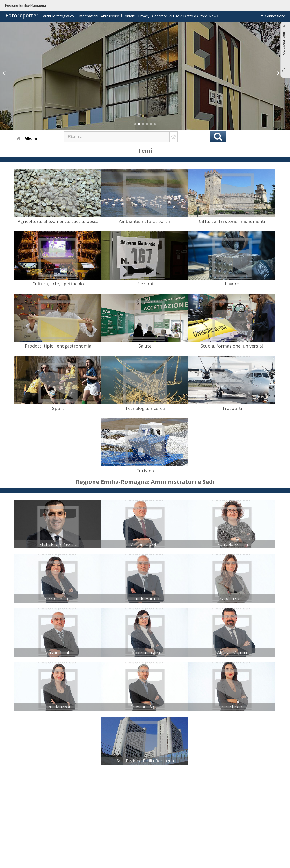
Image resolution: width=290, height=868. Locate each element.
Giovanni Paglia (145, 707)
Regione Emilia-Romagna (25, 5)
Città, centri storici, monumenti (232, 221)
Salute (145, 346)
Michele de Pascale (58, 544)
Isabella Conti (232, 598)
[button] (135, 124)
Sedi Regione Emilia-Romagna (145, 761)
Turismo (145, 471)
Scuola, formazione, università (232, 346)
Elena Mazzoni (58, 707)
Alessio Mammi (232, 653)
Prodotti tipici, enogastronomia (58, 346)
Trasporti (232, 408)
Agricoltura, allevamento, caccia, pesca (58, 221)
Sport (58, 408)
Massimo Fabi (58, 653)
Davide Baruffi (145, 598)
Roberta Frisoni (145, 653)
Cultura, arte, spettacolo (58, 284)
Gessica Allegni (58, 598)
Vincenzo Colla (145, 544)
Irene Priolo (232, 707)
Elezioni (145, 284)
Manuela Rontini (232, 544)
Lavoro (232, 284)
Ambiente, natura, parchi (145, 221)
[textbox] (117, 137)
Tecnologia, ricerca (145, 408)
